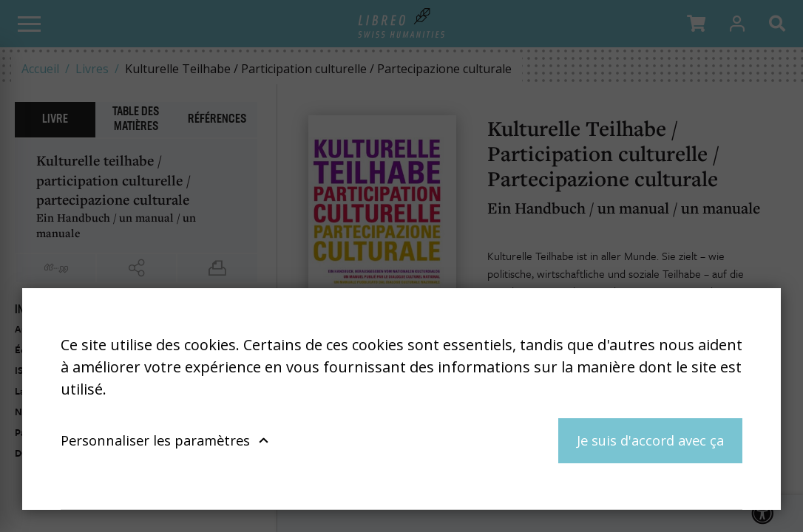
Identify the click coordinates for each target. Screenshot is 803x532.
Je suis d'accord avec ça (650, 440)
